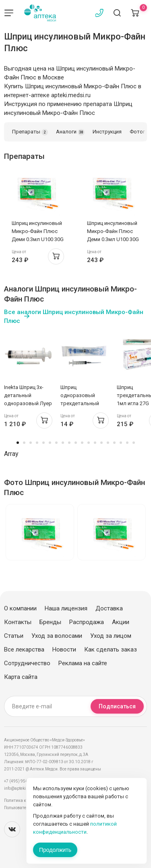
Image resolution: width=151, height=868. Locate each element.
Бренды (50, 622)
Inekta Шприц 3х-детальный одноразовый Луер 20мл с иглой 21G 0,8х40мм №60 (28, 403)
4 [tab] (37, 443)
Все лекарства (24, 649)
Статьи (14, 636)
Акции (121, 622)
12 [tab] (89, 443)
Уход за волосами (57, 636)
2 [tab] (24, 443)
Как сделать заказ (111, 649)
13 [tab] (95, 443)
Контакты (18, 622)
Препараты (30, 132)
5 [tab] (43, 443)
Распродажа (87, 622)
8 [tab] (63, 443)
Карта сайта (21, 677)
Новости (64, 649)
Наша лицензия (66, 608)
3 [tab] (31, 443)
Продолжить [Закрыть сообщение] (55, 850)
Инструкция (107, 132)
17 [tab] (121, 443)
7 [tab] (56, 443)
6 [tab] (50, 443)
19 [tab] (134, 443)
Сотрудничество (27, 663)
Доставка (109, 608)
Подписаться (117, 706)
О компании (20, 608)
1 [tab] (18, 443)
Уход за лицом (111, 636)
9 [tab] (69, 443)
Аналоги (70, 132)
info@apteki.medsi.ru (24, 788)
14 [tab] (101, 443)
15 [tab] (108, 443)
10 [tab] (76, 443)
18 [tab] (127, 443)
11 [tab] (82, 443)
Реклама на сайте (83, 663)
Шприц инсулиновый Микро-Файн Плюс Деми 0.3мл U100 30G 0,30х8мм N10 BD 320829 (38, 239)
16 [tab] (114, 443)
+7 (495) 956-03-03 (22, 781)
